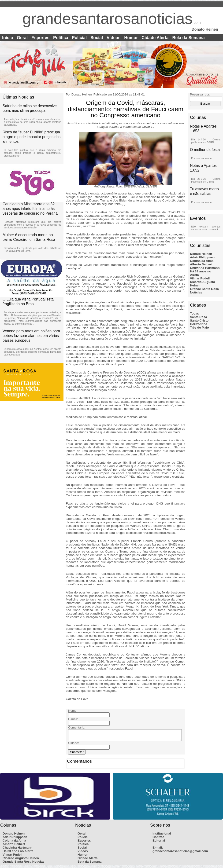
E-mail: (158, 850)
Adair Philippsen (202, 257)
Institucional (162, 836)
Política (61, 38)
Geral (22, 38)
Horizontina (199, 324)
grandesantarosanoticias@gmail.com (180, 853)
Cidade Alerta (155, 38)
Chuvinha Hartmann (205, 268)
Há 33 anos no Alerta (18, 853)
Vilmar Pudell (200, 278)
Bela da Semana (189, 38)
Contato (158, 839)
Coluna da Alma (202, 261)
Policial (79, 38)
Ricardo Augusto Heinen (21, 860)
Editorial (159, 843)
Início (8, 38)
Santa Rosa (199, 317)
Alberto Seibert (201, 264)
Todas (194, 313)
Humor (131, 38)
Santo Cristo (199, 320)
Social (97, 38)
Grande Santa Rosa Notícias (24, 864)
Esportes (40, 38)
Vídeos (113, 38)
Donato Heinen (201, 254)
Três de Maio (199, 328)
